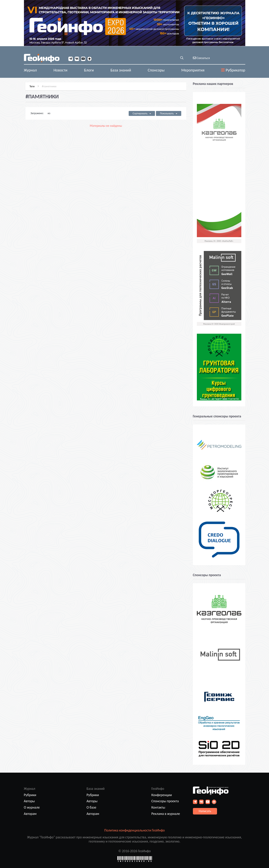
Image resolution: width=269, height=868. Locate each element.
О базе (92, 807)
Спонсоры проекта (165, 801)
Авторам (30, 814)
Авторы (29, 801)
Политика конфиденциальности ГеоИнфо (135, 830)
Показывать (169, 113)
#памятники (47, 86)
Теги (30, 86)
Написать (205, 811)
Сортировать (142, 113)
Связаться (201, 58)
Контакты (158, 807)
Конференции (162, 795)
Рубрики (30, 795)
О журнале (32, 807)
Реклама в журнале (166, 814)
